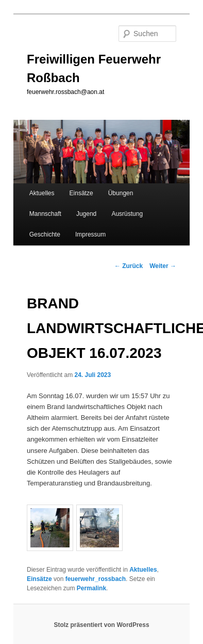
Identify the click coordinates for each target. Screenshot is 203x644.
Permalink (91, 588)
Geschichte (45, 234)
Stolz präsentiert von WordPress (101, 625)
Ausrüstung (127, 214)
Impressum (90, 234)
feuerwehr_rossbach (96, 579)
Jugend (86, 214)
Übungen (121, 193)
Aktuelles (42, 193)
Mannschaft (45, 214)
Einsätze (81, 193)
